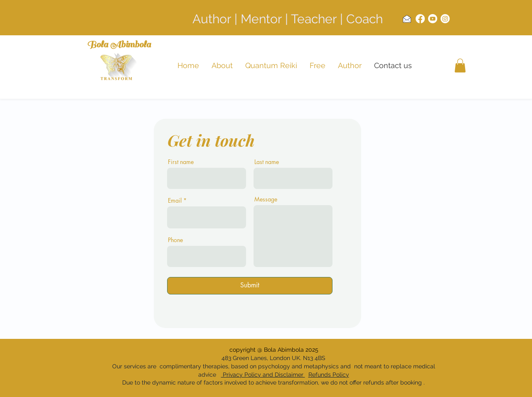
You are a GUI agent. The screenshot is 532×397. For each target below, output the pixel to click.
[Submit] (250, 286)
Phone (175, 240)
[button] (460, 65)
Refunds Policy (329, 375)
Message (266, 199)
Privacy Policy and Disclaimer (263, 375)
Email (175, 201)
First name (181, 162)
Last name (267, 162)
